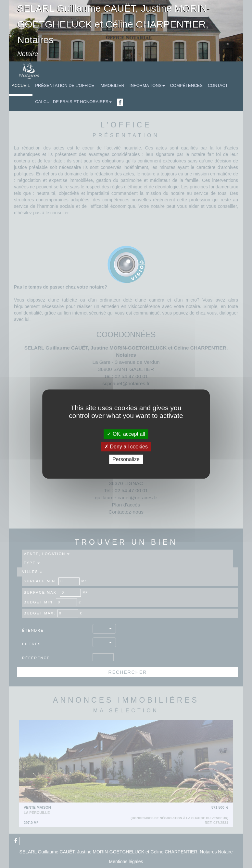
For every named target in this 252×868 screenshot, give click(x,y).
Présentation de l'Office (65, 85)
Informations (147, 85)
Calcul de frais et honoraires (73, 102)
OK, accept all (126, 434)
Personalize (126, 459)
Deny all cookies (126, 447)
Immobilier (112, 85)
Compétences (186, 85)
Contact (218, 85)
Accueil (21, 85)
